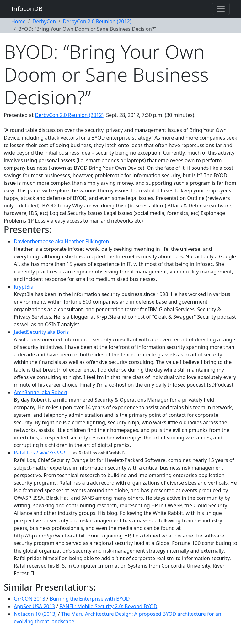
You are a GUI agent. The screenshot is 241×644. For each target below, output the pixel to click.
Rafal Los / (40, 453)
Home (19, 21)
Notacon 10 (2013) (35, 614)
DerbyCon (44, 21)
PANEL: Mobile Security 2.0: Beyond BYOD (108, 606)
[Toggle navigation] (221, 9)
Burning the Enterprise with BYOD (90, 599)
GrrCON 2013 (29, 599)
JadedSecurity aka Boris (41, 332)
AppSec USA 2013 (34, 606)
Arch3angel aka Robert (41, 392)
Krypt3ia (24, 287)
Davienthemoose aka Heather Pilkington (61, 241)
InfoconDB (27, 9)
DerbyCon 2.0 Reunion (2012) (97, 21)
